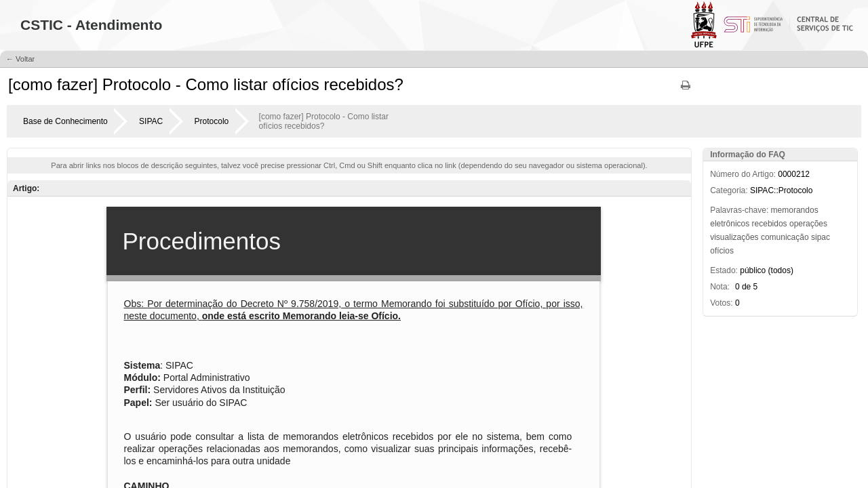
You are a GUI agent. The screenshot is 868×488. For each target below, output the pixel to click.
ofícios (722, 251)
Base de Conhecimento (65, 121)
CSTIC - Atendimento (91, 25)
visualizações (734, 237)
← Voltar (20, 59)
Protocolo (212, 121)
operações (808, 224)
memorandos (795, 210)
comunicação (785, 237)
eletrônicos (730, 224)
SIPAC (151, 121)
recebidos (770, 224)
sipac (821, 237)
